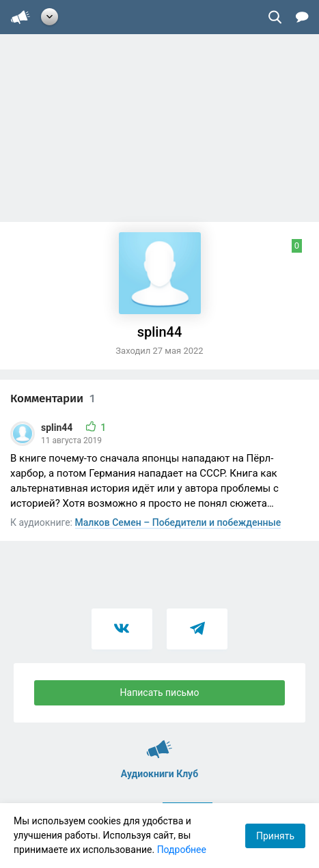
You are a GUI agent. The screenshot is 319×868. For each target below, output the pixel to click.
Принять (275, 836)
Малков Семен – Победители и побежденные (178, 522)
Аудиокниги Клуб (159, 743)
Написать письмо (160, 692)
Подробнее (182, 850)
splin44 (58, 428)
